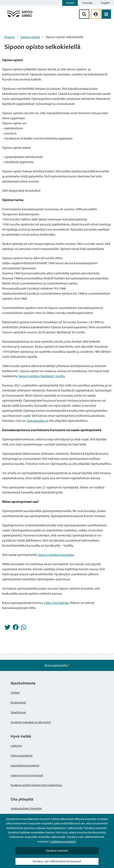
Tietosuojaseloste (22, 755)
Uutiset (15, 692)
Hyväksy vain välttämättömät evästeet (57, 861)
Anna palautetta (57, 665)
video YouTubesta (56, 603)
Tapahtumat (18, 712)
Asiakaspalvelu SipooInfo (26, 808)
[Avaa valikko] (106, 14)
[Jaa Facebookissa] (16, 628)
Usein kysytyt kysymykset (27, 775)
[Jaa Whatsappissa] (24, 628)
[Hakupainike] (84, 14)
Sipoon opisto (30, 37)
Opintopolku (36, 421)
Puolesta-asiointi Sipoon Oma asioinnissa (36, 785)
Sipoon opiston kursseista (56, 555)
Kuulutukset (18, 702)
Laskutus (16, 746)
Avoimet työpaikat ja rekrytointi (31, 722)
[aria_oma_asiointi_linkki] (96, 14)
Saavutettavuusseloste (25, 765)
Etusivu (10, 37)
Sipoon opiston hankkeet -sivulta (41, 376)
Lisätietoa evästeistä (63, 841)
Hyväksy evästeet (57, 851)
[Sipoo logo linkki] (20, 17)
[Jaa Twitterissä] (7, 628)
